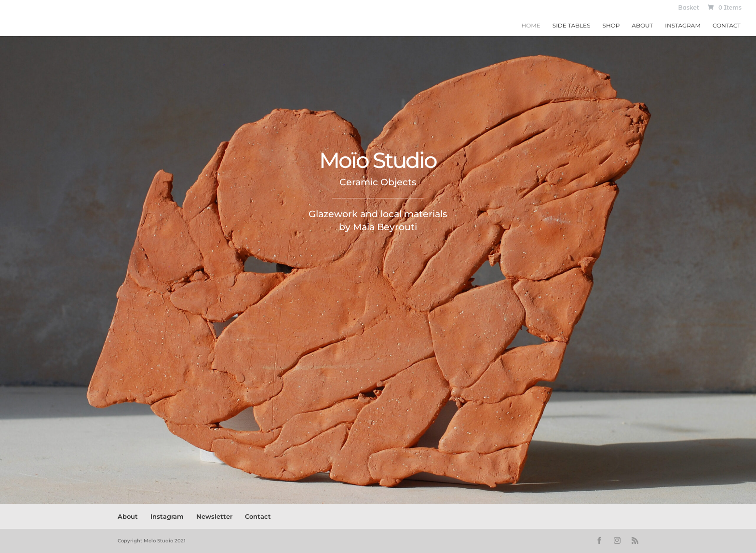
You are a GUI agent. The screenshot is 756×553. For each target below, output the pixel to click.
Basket (689, 8)
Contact (727, 26)
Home (531, 26)
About (642, 26)
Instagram (683, 26)
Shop (611, 26)
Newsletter (214, 516)
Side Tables (572, 26)
